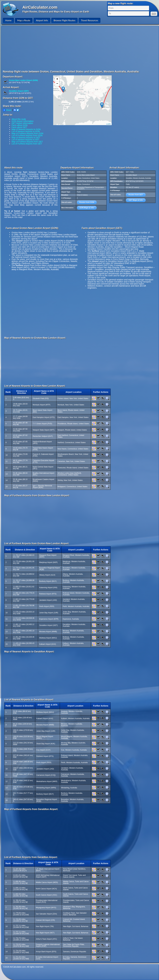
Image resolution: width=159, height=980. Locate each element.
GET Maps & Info (136, 200)
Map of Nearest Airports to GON (26, 129)
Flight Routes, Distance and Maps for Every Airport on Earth (56, 12)
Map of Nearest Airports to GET (26, 138)
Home (8, 20)
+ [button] (57, 79)
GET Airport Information (22, 123)
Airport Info (42, 20)
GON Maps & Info (87, 208)
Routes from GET (136, 195)
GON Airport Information (23, 121)
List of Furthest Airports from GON (27, 136)
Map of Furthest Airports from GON (27, 133)
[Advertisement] (75, 48)
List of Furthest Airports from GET (27, 144)
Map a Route (24, 20)
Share (7, 110)
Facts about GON (20, 125)
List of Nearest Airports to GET (25, 140)
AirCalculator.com (40, 7)
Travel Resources (90, 20)
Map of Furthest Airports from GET (27, 142)
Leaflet (109, 124)
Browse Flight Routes (65, 20)
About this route (19, 119)
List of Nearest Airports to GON (26, 131)
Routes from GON (87, 202)
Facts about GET (19, 127)
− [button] (57, 84)
